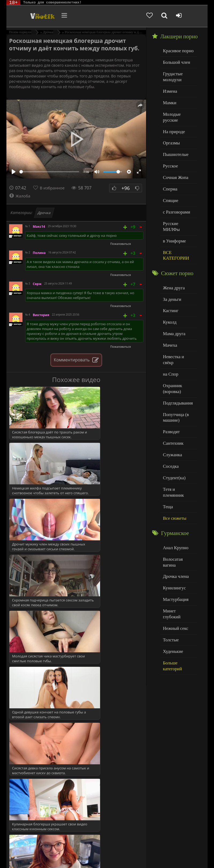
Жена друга (173, 263)
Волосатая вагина (178, 509)
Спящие (170, 186)
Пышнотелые (174, 143)
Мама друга (173, 307)
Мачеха (169, 318)
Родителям (40, 854)
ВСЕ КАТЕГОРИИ (175, 232)
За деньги (171, 274)
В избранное (54, 188)
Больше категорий (178, 596)
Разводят (170, 393)
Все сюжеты (173, 469)
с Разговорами (175, 197)
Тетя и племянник (178, 448)
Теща (167, 459)
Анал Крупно (174, 498)
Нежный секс (174, 563)
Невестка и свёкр (178, 329)
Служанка (171, 415)
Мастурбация (174, 542)
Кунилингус (173, 531)
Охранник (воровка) (171, 353)
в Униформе (173, 218)
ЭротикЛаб (20, 850)
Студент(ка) (173, 437)
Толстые (170, 574)
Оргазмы (170, 132)
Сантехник (172, 404)
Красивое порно (177, 50)
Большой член (175, 61)
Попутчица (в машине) (175, 380)
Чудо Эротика (33, 16)
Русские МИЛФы (178, 208)
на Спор (170, 340)
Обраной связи (111, 858)
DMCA (108, 850)
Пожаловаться (121, 244)
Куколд (169, 296)
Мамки (169, 99)
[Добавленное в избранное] (162, 16)
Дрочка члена (174, 520)
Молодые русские (178, 110)
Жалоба (20, 196)
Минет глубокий (177, 552)
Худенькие (172, 585)
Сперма (169, 175)
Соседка (170, 426)
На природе (173, 121)
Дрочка (44, 213)
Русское (170, 153)
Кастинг (170, 285)
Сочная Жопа (174, 164)
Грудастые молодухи (172, 75)
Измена (169, 88)
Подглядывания (176, 366)
